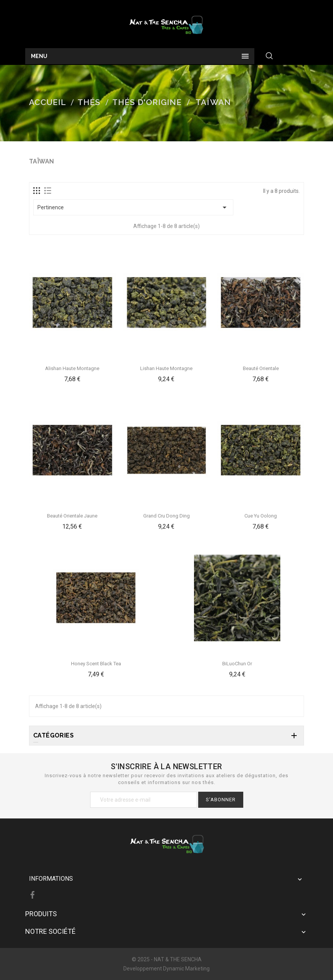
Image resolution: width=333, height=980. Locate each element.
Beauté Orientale (261, 368)
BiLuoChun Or (237, 664)
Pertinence (133, 207)
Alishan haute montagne (72, 368)
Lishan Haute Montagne (166, 368)
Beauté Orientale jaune (72, 516)
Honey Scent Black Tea (96, 664)
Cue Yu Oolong (261, 516)
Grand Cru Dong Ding (166, 516)
